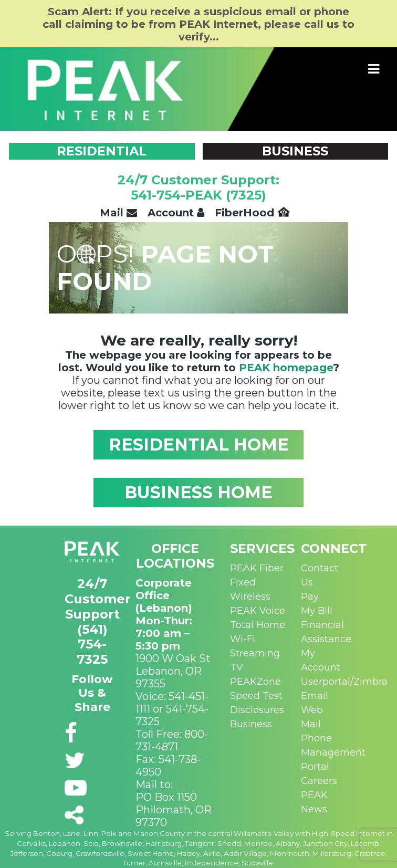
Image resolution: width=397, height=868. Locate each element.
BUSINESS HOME (198, 492)
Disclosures (257, 710)
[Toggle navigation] (374, 69)
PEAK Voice (258, 611)
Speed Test (256, 696)
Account (176, 213)
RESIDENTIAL (102, 151)
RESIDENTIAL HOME (199, 445)
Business (251, 724)
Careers (319, 781)
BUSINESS (295, 151)
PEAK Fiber (257, 568)
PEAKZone (255, 682)
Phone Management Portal (333, 752)
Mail (118, 213)
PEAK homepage (286, 368)
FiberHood (252, 213)
